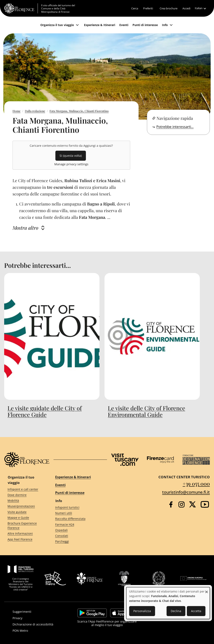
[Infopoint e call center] (24, 489)
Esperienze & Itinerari (73, 477)
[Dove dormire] (24, 495)
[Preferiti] (148, 8)
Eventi (60, 485)
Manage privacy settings (71, 164)
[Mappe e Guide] (24, 518)
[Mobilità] (24, 501)
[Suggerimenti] (39, 612)
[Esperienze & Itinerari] (100, 25)
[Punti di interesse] (145, 25)
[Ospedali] (77, 530)
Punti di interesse (70, 493)
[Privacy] (39, 618)
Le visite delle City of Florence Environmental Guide (146, 411)
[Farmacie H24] (77, 524)
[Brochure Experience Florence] (24, 526)
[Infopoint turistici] (77, 508)
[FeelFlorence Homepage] (21, 8)
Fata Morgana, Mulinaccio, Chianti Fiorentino (79, 111)
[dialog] (168, 603)
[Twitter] (192, 504)
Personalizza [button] (142, 611)
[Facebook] (171, 504)
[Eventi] (124, 25)
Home (17, 111)
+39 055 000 (196, 484)
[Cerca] (135, 8)
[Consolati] (77, 536)
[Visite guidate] (24, 512)
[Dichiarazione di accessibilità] (39, 624)
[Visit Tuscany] (125, 460)
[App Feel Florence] (24, 539)
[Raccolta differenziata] (77, 519)
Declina (176, 611)
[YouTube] (205, 504)
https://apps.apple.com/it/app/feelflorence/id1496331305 (123, 613)
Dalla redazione (35, 111)
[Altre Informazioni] (24, 534)
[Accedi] (186, 8)
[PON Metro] (39, 631)
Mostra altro (25, 228)
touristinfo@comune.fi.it (186, 492)
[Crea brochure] (169, 8)
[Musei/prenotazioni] (24, 506)
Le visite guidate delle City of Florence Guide (45, 411)
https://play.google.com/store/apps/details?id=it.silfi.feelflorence (92, 613)
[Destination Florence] (196, 460)
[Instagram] (182, 504)
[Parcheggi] (77, 542)
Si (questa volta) (71, 156)
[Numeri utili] (77, 513)
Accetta (196, 611)
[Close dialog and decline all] (207, 590)
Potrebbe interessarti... (175, 127)
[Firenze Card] (161, 460)
